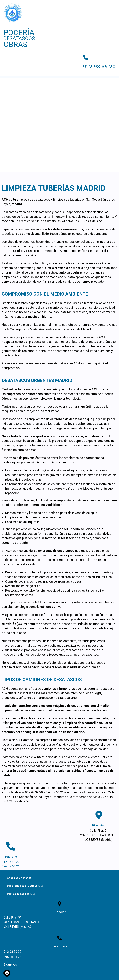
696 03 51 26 (11, 866)
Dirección (99, 825)
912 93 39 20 (99, 67)
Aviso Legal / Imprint (19, 878)
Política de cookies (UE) (21, 894)
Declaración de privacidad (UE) (25, 886)
